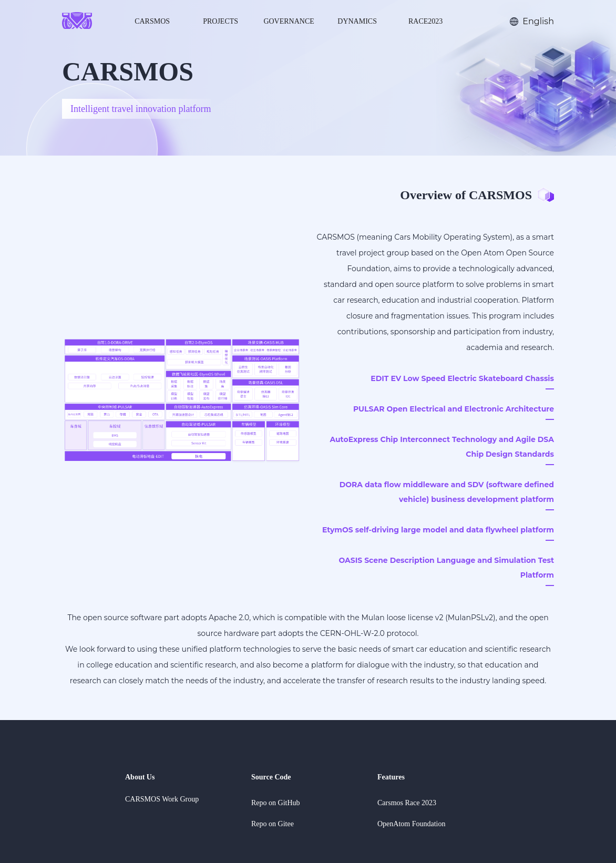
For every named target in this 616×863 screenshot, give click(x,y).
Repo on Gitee (273, 824)
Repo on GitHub (276, 803)
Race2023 (425, 21)
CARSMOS (152, 21)
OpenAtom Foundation (412, 824)
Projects (220, 21)
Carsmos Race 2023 (407, 803)
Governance (289, 21)
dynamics (357, 21)
